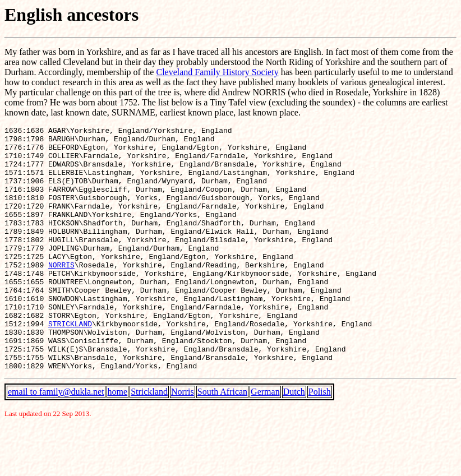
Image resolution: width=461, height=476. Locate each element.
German (265, 440)
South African (222, 440)
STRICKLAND (70, 364)
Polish (320, 440)
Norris (183, 440)
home (118, 440)
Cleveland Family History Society (217, 72)
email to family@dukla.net (56, 440)
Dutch (294, 440)
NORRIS (61, 293)
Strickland (149, 440)
